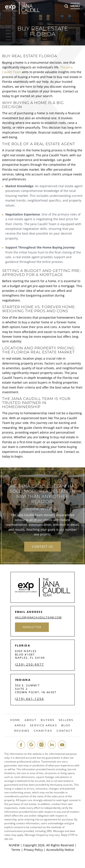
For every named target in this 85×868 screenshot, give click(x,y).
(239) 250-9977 (30, 665)
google (31, 745)
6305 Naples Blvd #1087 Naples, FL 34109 (30, 654)
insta (42, 745)
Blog (66, 725)
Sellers (66, 720)
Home (15, 720)
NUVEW (14, 845)
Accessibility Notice (60, 850)
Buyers (48, 720)
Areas (20, 725)
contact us (42, 546)
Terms (16, 850)
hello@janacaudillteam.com (38, 618)
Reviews (22, 731)
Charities (43, 731)
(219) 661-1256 (30, 699)
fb (21, 745)
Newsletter (32, 627)
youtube (62, 745)
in (52, 745)
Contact (65, 731)
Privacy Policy (33, 850)
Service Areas (43, 725)
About (31, 720)
